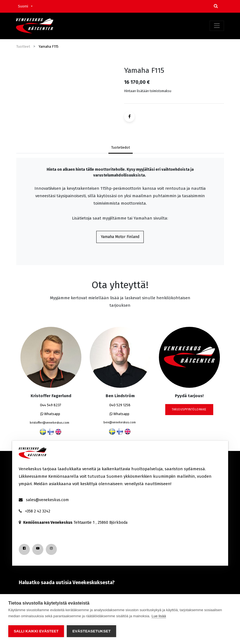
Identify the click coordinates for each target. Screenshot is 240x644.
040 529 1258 (120, 405)
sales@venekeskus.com (47, 500)
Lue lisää (159, 617)
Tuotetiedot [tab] (121, 147)
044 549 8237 (51, 405)
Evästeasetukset (91, 631)
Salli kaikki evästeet (36, 631)
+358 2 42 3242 (38, 511)
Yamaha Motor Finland (120, 237)
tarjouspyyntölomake (189, 410)
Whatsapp (50, 414)
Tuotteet (23, 46)
